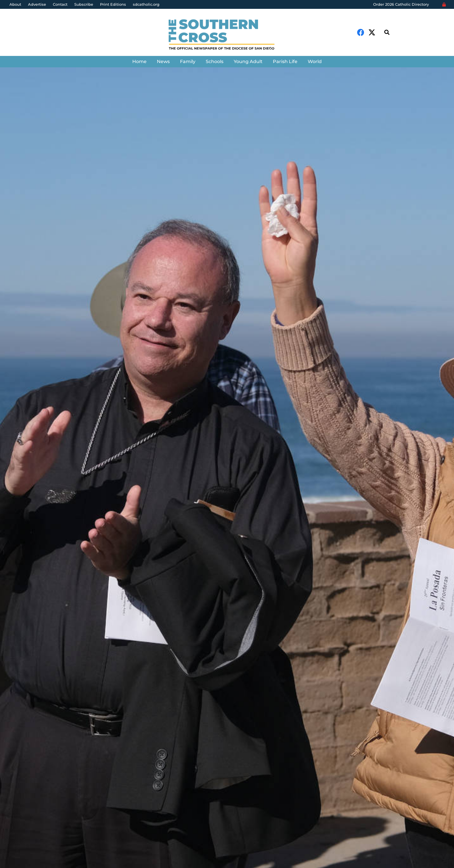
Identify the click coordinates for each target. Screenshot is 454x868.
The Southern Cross (40, 511)
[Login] (444, 5)
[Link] (227, 35)
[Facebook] (361, 32)
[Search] (387, 32)
